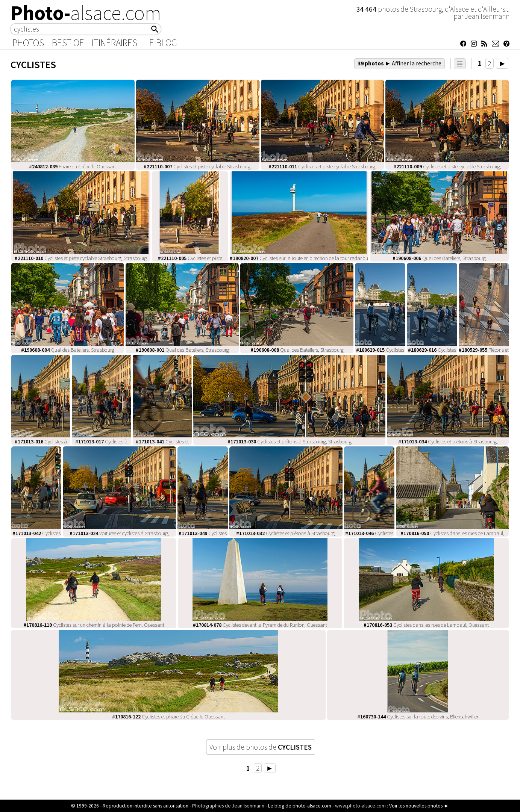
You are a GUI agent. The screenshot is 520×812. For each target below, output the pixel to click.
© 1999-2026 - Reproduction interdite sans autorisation (130, 806)
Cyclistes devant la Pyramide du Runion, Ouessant (260, 625)
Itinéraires (114, 43)
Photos (28, 43)
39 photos (400, 63)
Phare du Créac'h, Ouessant (73, 166)
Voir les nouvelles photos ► (419, 806)
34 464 (367, 9)
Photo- (86, 13)
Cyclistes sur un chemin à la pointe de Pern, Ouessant (94, 625)
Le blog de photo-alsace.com (300, 806)
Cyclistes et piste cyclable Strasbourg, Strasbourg (81, 258)
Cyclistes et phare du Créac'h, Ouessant (168, 717)
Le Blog (161, 43)
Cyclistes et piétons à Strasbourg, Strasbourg (290, 442)
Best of (68, 43)
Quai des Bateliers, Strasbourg (439, 258)
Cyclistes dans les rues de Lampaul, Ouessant (426, 625)
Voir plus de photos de (261, 747)
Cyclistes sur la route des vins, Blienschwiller (418, 717)
